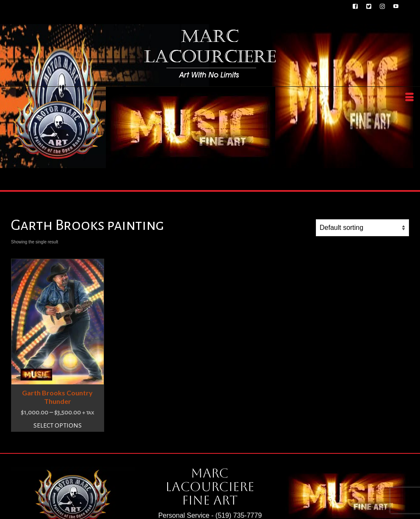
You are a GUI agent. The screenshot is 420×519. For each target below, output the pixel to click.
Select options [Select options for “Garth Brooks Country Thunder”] (58, 425)
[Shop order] (362, 228)
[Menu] (409, 97)
